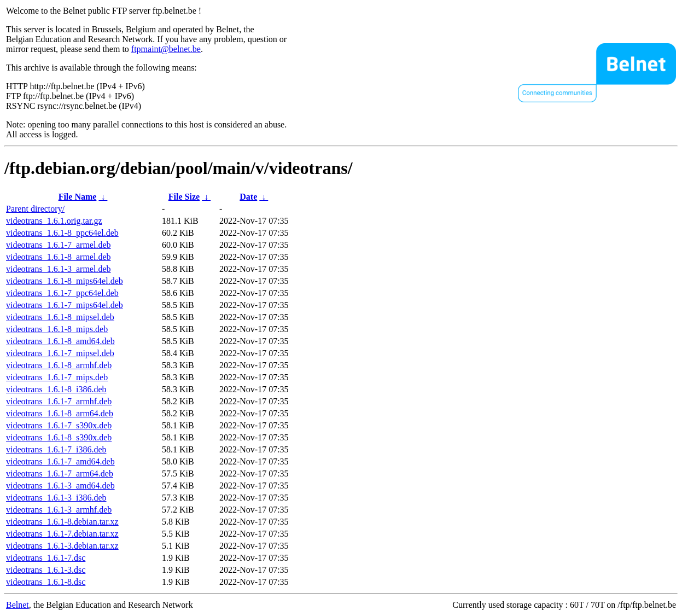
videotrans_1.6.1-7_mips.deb (57, 377)
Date (248, 197)
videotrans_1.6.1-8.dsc (46, 582)
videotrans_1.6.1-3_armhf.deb (59, 510)
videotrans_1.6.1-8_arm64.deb (60, 413)
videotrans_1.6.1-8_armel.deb (59, 257)
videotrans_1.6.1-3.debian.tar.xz (62, 546)
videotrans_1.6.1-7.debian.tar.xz (62, 534)
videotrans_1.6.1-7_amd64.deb (60, 461)
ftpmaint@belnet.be (166, 49)
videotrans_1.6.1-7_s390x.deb (59, 425)
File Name (78, 197)
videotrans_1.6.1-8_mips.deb (57, 329)
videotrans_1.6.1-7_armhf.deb (59, 401)
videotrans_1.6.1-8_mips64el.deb (65, 281)
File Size (184, 197)
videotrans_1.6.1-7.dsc (46, 558)
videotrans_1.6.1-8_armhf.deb (59, 365)
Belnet (18, 605)
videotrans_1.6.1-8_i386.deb (56, 389)
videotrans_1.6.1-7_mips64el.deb (65, 305)
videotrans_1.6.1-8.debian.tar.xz (62, 522)
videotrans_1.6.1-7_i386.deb (56, 449)
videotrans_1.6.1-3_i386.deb (56, 498)
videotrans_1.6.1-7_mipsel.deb (60, 353)
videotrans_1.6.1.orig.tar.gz (54, 221)
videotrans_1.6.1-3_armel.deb (59, 269)
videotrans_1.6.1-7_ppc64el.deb (62, 293)
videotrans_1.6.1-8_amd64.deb (60, 341)
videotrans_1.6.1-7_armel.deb (59, 245)
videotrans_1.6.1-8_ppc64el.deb (62, 233)
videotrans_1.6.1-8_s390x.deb (59, 437)
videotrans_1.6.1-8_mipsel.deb (60, 317)
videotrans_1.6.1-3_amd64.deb (60, 486)
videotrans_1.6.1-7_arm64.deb (60, 473)
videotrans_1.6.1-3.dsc (46, 570)
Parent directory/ (35, 209)
